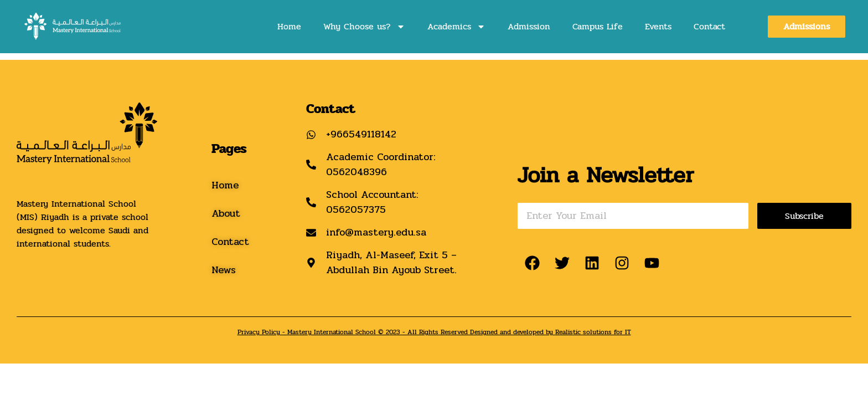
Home (289, 26)
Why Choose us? (364, 27)
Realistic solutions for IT (593, 332)
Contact (709, 26)
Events (658, 26)
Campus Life (598, 26)
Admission (529, 26)
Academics (456, 27)
